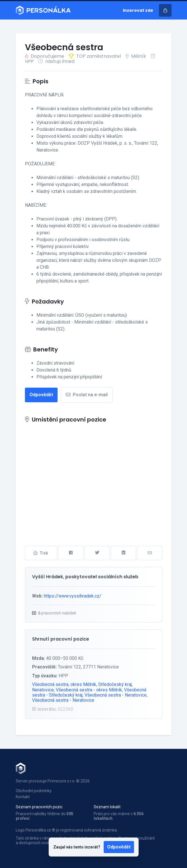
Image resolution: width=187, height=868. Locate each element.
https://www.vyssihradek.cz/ (73, 596)
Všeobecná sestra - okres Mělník (89, 690)
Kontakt (23, 797)
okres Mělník (83, 684)
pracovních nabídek (57, 613)
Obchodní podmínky (34, 791)
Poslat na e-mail (87, 395)
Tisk (41, 553)
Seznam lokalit (107, 807)
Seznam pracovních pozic (39, 807)
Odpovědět (119, 847)
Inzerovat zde (138, 10)
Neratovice (43, 690)
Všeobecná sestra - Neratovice (116, 695)
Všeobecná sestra (50, 684)
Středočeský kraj (115, 684)
